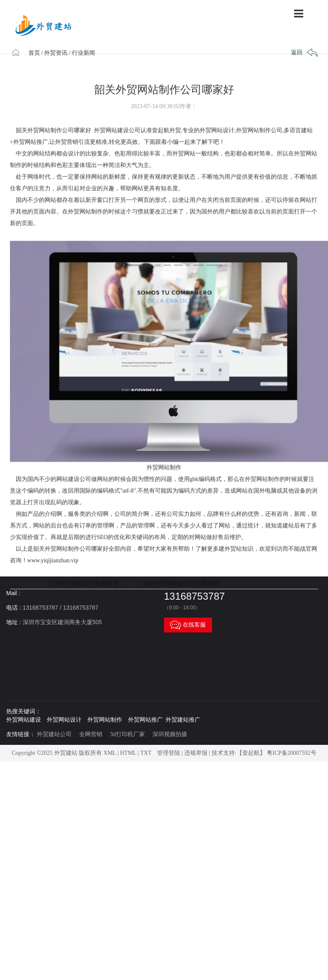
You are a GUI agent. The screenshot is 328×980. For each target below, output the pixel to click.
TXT (146, 753)
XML (110, 753)
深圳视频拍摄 (170, 734)
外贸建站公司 (54, 734)
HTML (128, 753)
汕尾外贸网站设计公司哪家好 (181, 595)
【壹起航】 (251, 753)
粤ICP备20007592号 (292, 753)
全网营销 (91, 734)
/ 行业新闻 (84, 52)
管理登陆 (169, 753)
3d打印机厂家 (128, 734)
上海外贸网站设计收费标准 (83, 595)
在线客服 (188, 625)
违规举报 (196, 753)
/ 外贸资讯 (56, 52)
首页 (36, 52)
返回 (304, 53)
